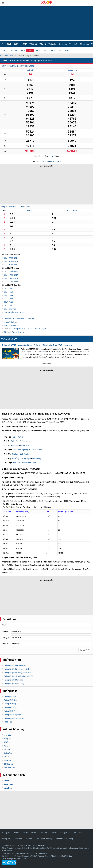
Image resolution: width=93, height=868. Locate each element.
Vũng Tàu (7, 739)
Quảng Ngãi (26, 458)
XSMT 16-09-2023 (11, 278)
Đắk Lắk (30, 70)
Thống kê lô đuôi (10, 711)
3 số (46, 156)
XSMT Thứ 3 (13, 66)
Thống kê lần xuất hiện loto (14, 718)
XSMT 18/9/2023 (42, 162)
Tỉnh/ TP (5, 644)
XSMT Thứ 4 (8, 295)
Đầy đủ (55, 156)
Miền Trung (9, 784)
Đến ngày (5, 638)
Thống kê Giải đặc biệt (12, 715)
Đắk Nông (37, 458)
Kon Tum (16, 463)
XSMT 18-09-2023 (11, 272)
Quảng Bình (37, 450)
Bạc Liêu (7, 746)
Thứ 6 (53, 50)
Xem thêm (46, 364)
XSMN (17, 44)
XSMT (24, 44)
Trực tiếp (14, 50)
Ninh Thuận (24, 454)
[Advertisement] (46, 23)
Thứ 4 (38, 50)
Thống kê (52, 44)
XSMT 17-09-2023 (11, 275)
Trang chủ (4, 56)
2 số (37, 156)
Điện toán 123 (9, 768)
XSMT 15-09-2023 (11, 282)
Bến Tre (7, 742)
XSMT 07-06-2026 (11, 261)
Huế (13, 437)
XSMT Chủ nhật (10, 309)
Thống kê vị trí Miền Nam (14, 680)
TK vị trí (43, 44)
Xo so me (78, 833)
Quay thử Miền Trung (12, 325)
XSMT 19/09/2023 (27, 66)
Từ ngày (5, 631)
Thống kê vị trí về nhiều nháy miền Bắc (19, 676)
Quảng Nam (72, 70)
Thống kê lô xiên (10, 700)
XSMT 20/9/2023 (57, 162)
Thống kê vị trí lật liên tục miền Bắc (17, 669)
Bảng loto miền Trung (9, 207)
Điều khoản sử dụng (64, 839)
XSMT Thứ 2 (8, 289)
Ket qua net (65, 833)
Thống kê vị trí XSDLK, (21, 329)
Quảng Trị (26, 450)
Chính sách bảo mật (44, 839)
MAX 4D (7, 757)
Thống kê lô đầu (10, 707)
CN (66, 50)
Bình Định (17, 450)
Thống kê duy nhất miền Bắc (15, 665)
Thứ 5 (45, 50)
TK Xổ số (33, 44)
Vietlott (29, 839)
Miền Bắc (7, 735)
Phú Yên (20, 437)
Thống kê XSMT (9, 339)
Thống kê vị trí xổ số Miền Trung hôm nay (19, 319)
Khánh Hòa (25, 446)
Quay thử (63, 44)
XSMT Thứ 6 (8, 302)
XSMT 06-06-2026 (11, 265)
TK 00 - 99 (8, 722)
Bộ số (4, 625)
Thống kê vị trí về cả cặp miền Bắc (17, 673)
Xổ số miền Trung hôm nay (14, 332)
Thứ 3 (30, 50)
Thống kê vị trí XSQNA (38, 329)
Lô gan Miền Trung (11, 322)
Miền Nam (8, 788)
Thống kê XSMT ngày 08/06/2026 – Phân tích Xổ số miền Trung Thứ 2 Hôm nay (37, 345)
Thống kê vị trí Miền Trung (14, 684)
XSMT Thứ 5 (8, 299)
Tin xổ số (73, 44)
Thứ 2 (23, 50)
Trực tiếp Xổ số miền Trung (14, 312)
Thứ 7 (60, 50)
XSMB (9, 44)
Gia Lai (15, 454)
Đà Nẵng (15, 446)
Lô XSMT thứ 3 (24, 207)
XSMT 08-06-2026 (11, 258)
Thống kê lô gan (10, 697)
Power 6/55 (8, 760)
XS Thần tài (8, 764)
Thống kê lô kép (10, 704)
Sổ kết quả (84, 44)
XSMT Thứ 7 (8, 306)
